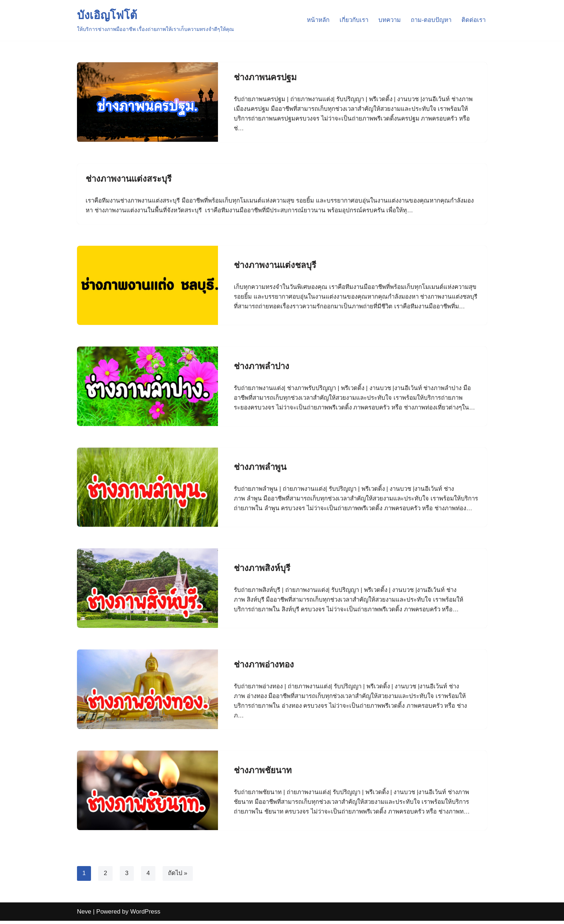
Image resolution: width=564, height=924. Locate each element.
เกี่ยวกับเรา (352, 20)
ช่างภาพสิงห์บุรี (262, 571)
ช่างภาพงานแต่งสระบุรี (129, 179)
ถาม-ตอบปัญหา (430, 20)
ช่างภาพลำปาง (261, 363)
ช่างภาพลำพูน (260, 464)
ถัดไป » (178, 877)
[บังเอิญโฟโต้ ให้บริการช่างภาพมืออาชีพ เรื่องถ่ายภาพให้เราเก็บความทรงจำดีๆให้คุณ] (155, 20)
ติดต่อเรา (473, 20)
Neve (84, 915)
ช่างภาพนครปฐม (265, 77)
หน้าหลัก (315, 20)
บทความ (388, 20)
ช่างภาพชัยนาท (263, 773)
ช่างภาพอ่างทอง (264, 667)
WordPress (145, 915)
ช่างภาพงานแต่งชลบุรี (275, 261)
